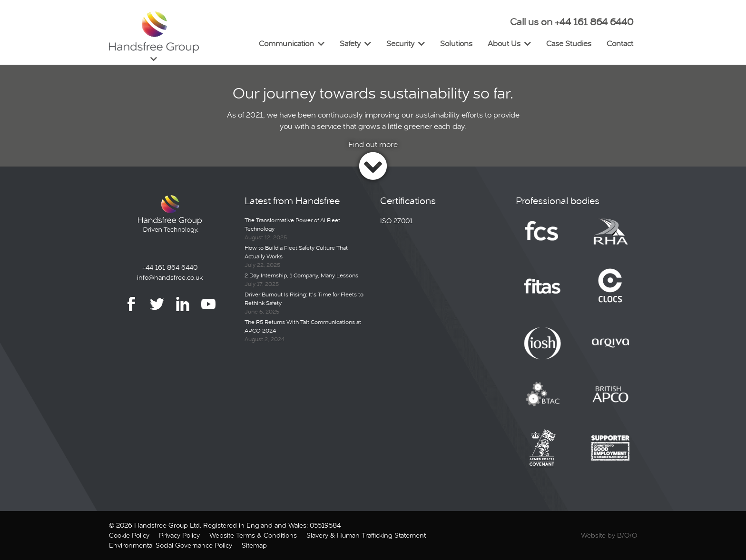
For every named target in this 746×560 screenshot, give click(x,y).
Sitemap (254, 545)
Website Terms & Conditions (253, 535)
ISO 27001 (396, 221)
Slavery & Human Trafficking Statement (366, 535)
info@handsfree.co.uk (170, 277)
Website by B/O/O (609, 535)
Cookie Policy (129, 535)
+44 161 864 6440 (170, 267)
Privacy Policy (179, 535)
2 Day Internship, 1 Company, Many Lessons (301, 275)
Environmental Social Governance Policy (171, 545)
